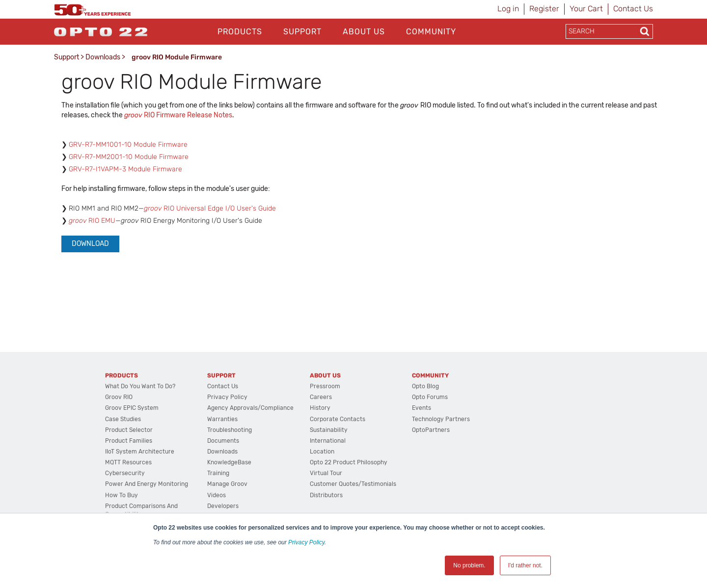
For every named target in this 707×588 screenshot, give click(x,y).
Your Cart (586, 9)
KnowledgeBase (229, 462)
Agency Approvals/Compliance (250, 408)
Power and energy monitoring (147, 484)
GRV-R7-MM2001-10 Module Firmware (129, 157)
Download (90, 244)
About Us (364, 32)
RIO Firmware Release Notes (178, 115)
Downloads (103, 57)
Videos (217, 495)
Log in (508, 9)
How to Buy (122, 495)
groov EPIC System (132, 408)
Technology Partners (441, 419)
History (320, 408)
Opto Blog (425, 386)
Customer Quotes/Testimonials (353, 484)
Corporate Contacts (338, 419)
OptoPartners (431, 430)
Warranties (222, 419)
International (328, 441)
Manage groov (227, 484)
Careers (321, 397)
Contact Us (633, 9)
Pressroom (325, 386)
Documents (223, 441)
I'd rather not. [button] (525, 565)
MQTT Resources (128, 462)
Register (544, 9)
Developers (223, 506)
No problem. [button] (469, 565)
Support (302, 32)
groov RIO (119, 397)
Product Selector (129, 430)
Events (421, 408)
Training (218, 473)
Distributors (326, 495)
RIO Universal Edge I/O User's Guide (210, 208)
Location (322, 452)
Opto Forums (430, 397)
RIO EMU (92, 221)
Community (431, 32)
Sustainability (329, 430)
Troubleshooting (230, 430)
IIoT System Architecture (140, 452)
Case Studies (123, 419)
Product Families (129, 441)
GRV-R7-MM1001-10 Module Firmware (128, 145)
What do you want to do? (140, 386)
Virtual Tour (326, 473)
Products (240, 32)
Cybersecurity (125, 473)
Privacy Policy (306, 542)
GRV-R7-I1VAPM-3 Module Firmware (125, 169)
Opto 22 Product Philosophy (349, 462)
